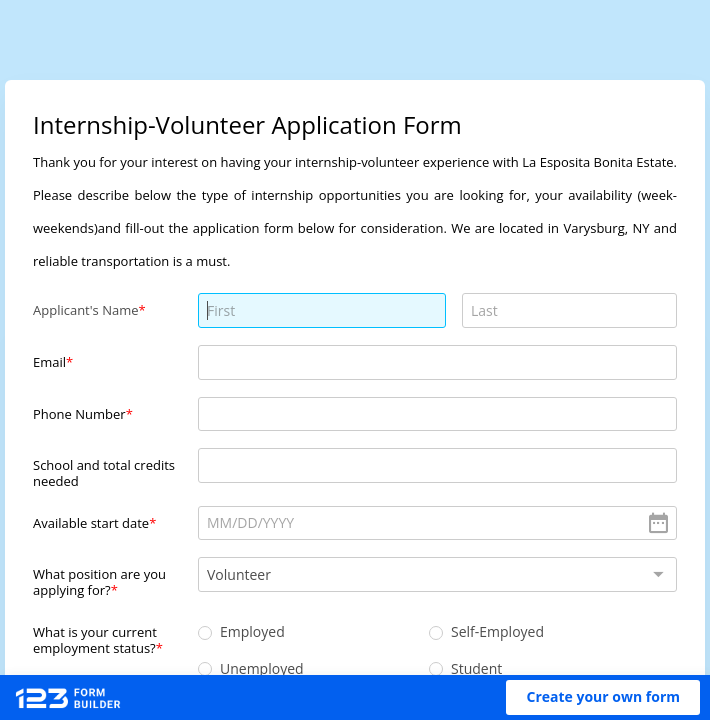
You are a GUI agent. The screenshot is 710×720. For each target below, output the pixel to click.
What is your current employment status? (95, 639)
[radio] (205, 633)
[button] (603, 697)
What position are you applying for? (99, 581)
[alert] (437, 523)
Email (49, 362)
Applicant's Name (86, 310)
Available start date (91, 523)
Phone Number (79, 414)
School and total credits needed (104, 472)
